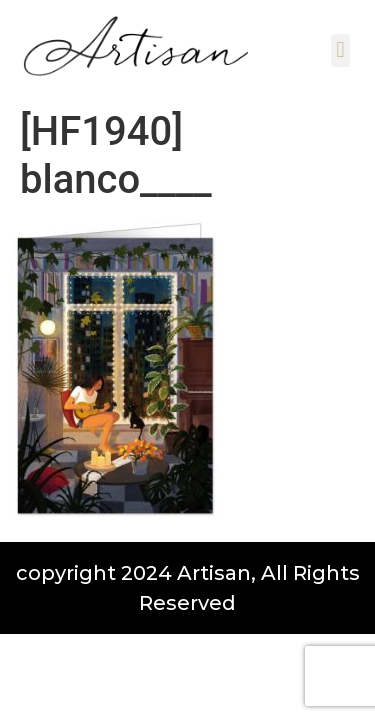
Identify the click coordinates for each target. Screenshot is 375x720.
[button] (340, 50)
